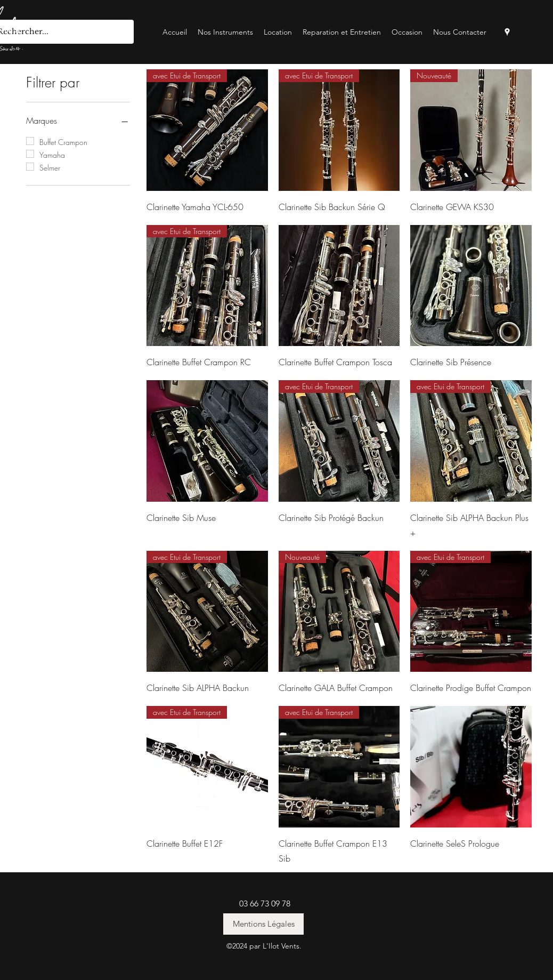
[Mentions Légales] (263, 924)
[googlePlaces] (507, 32)
